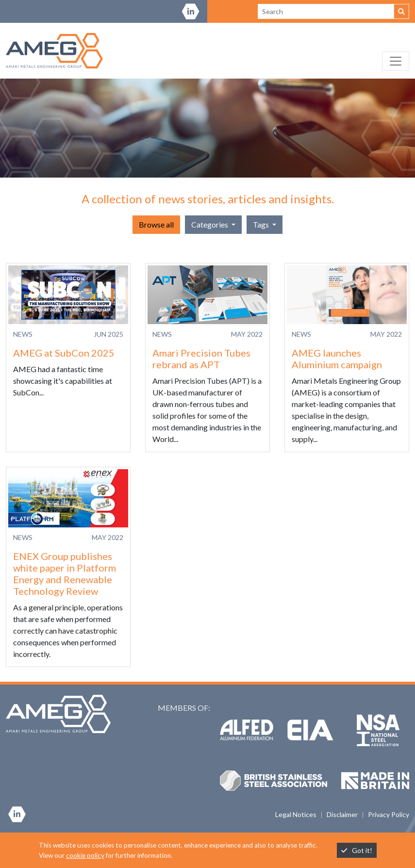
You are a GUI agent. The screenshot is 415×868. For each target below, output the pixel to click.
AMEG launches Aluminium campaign (337, 359)
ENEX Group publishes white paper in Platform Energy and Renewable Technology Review (65, 573)
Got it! (357, 850)
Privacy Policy (389, 814)
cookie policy (85, 855)
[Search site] (326, 11)
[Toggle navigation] (396, 61)
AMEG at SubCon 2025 (64, 353)
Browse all (156, 224)
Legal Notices (296, 814)
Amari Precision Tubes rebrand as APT (201, 359)
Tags (262, 224)
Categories (210, 224)
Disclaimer (342, 814)
